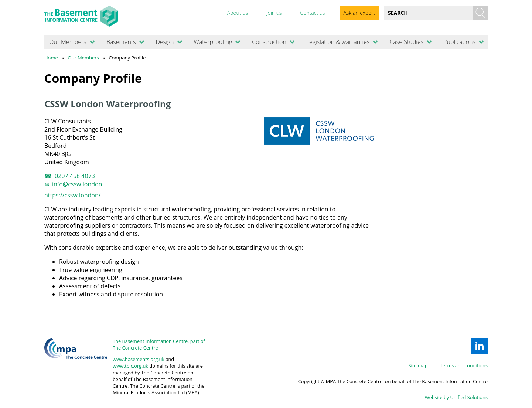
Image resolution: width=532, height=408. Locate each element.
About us (238, 13)
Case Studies (406, 42)
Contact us (312, 13)
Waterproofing (213, 42)
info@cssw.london (77, 184)
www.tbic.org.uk (130, 366)
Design (165, 42)
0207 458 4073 (75, 176)
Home (51, 58)
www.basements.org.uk (139, 359)
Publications (459, 42)
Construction (269, 42)
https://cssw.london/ (73, 195)
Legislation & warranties (338, 42)
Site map (418, 365)
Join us (274, 13)
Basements (121, 42)
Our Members (68, 42)
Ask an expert (359, 13)
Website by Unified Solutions (456, 397)
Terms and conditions (464, 365)
